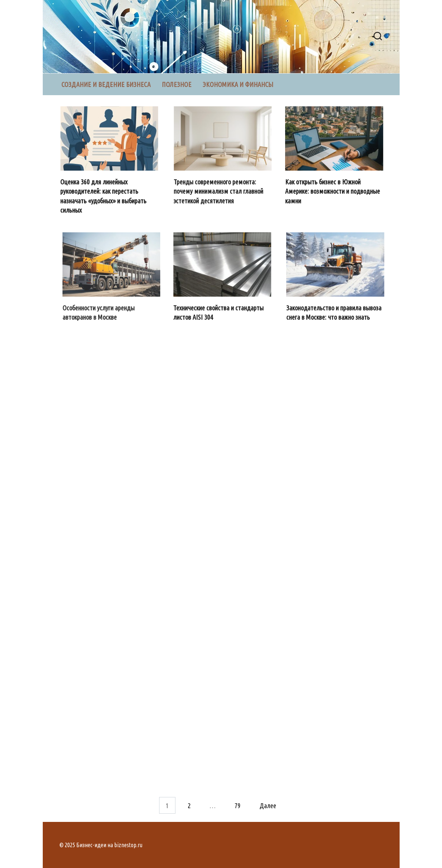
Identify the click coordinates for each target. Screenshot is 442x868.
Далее (268, 805)
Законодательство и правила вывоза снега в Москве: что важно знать (334, 312)
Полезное (177, 84)
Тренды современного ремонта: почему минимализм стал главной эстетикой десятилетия (219, 191)
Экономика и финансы (238, 84)
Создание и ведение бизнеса (106, 84)
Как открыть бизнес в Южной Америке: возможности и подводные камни (333, 191)
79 (238, 805)
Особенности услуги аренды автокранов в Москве (99, 312)
